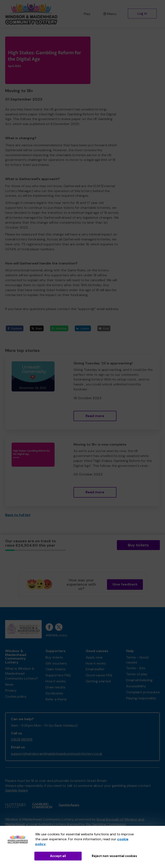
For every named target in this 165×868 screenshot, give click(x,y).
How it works (56, 681)
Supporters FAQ (58, 675)
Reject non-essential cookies (114, 856)
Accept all (58, 856)
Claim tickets (56, 669)
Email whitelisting (139, 680)
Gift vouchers (56, 663)
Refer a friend (56, 699)
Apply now (94, 657)
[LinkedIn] (83, 328)
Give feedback (125, 584)
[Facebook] (15, 328)
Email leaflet (95, 669)
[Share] (37, 328)
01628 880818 (22, 739)
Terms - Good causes (137, 660)
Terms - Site (136, 668)
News (9, 684)
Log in (142, 13)
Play (87, 14)
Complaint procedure (143, 692)
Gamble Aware (17, 790)
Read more (95, 416)
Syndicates (54, 693)
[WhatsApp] (59, 328)
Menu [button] (110, 14)
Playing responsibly (141, 698)
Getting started (98, 681)
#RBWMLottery (56, 635)
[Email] (104, 328)
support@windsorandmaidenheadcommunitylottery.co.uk (57, 754)
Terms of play (137, 674)
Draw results (55, 687)
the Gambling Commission (106, 824)
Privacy (11, 690)
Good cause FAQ (99, 675)
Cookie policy (16, 696)
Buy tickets (138, 545)
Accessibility (136, 686)
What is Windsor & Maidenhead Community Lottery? (22, 673)
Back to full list (18, 515)
